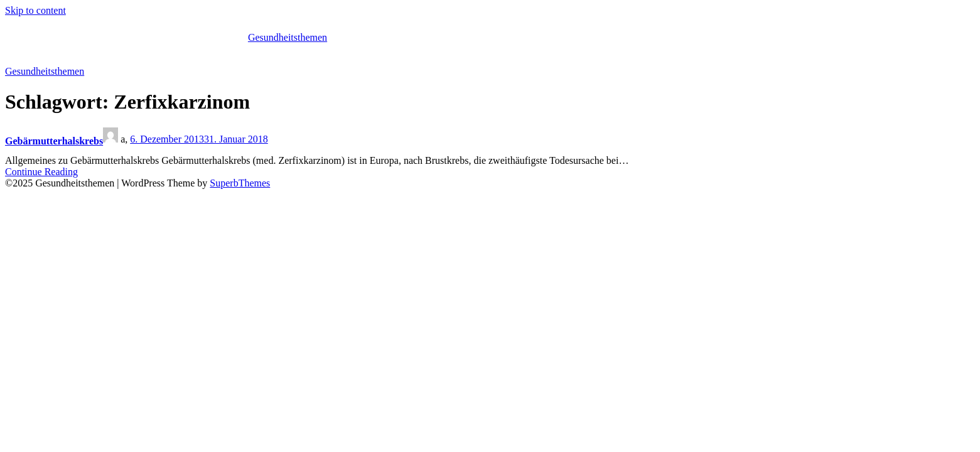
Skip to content (35, 10)
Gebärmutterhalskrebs (54, 141)
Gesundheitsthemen (288, 37)
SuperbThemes (240, 183)
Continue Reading (41, 172)
